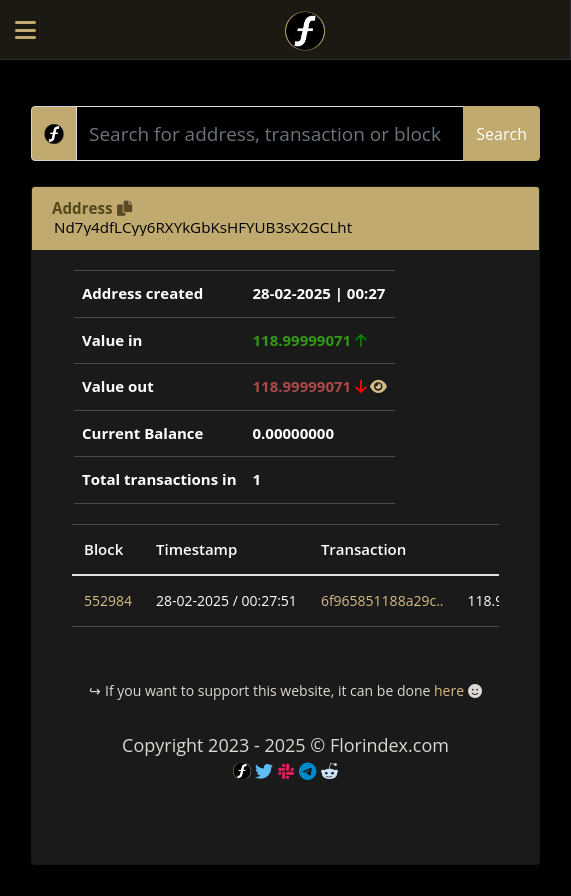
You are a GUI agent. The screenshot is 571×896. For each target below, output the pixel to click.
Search (501, 134)
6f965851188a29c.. (382, 600)
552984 (108, 600)
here (449, 690)
